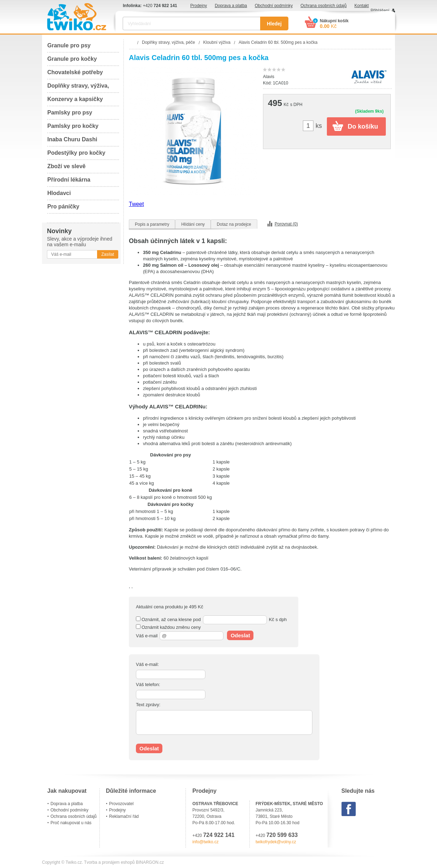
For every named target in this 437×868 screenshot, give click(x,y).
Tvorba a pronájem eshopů (109, 862)
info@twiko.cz (205, 842)
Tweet (136, 204)
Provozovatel (121, 804)
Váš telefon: (148, 684)
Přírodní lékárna (69, 180)
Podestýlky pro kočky (76, 153)
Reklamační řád (124, 816)
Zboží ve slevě (67, 166)
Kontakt (362, 6)
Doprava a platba (231, 6)
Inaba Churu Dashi (72, 139)
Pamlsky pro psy (70, 113)
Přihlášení (380, 11)
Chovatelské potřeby (75, 72)
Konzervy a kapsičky (75, 99)
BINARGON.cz (150, 862)
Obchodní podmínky (274, 6)
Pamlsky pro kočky (73, 126)
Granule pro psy (69, 45)
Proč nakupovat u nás (71, 823)
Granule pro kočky (72, 59)
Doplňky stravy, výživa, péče (78, 88)
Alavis (269, 77)
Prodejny (199, 6)
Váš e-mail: (147, 664)
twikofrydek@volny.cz (276, 842)
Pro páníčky (63, 206)
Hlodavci (59, 193)
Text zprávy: (148, 705)
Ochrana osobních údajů (324, 6)
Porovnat (286, 224)
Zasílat (108, 254)
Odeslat (240, 635)
